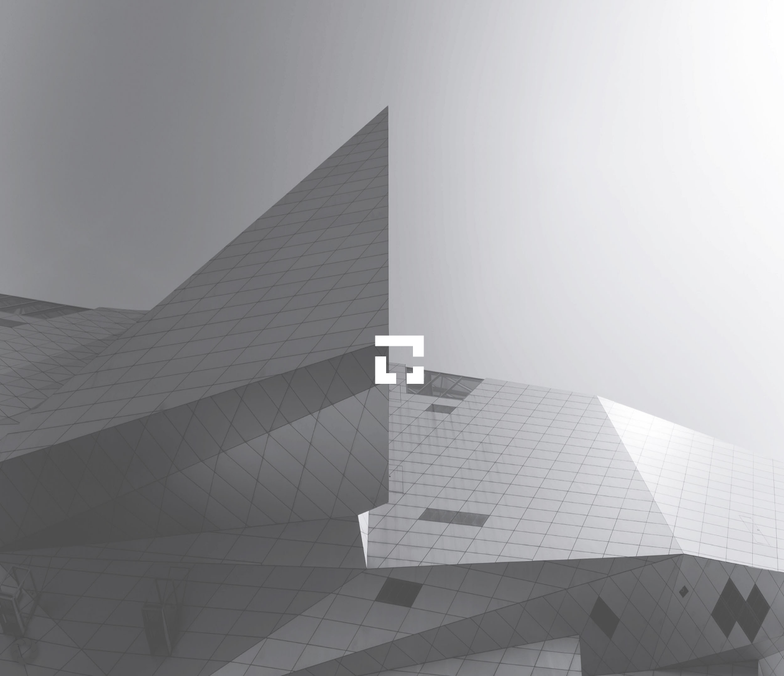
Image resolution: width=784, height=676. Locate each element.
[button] (25, 651)
